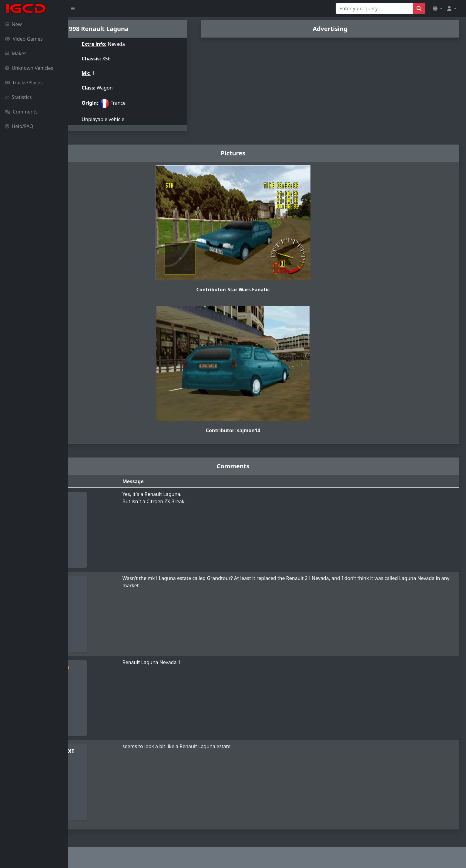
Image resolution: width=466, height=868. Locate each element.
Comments (21, 112)
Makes (16, 53)
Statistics (18, 97)
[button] (438, 8)
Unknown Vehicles (29, 68)
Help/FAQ (19, 126)
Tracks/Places (24, 83)
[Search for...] (374, 8)
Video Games (24, 39)
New (13, 24)
